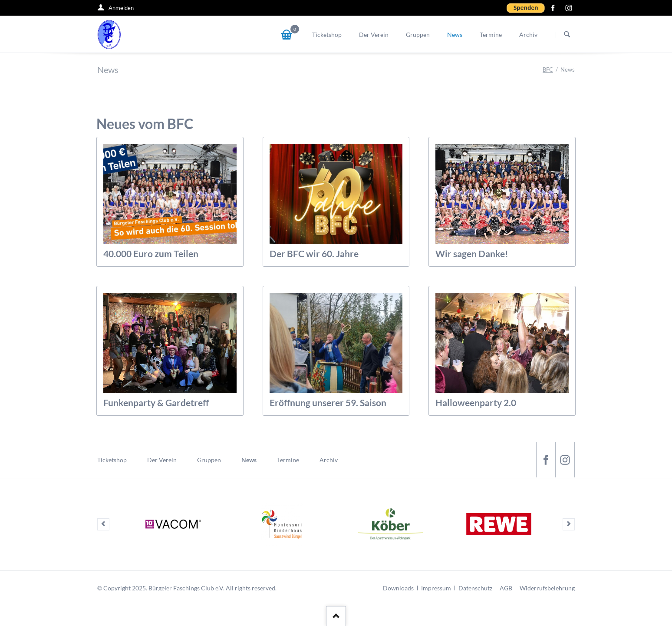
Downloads (398, 588)
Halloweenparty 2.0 (476, 402)
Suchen (567, 35)
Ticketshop (112, 460)
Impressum (436, 588)
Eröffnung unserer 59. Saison (328, 402)
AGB (506, 588)
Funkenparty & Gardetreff (156, 402)
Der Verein (162, 460)
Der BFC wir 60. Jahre (314, 253)
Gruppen (209, 460)
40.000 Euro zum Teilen (151, 253)
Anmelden (121, 8)
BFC (548, 70)
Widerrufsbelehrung (547, 588)
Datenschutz (475, 588)
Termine (288, 460)
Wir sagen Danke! (472, 253)
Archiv (329, 460)
